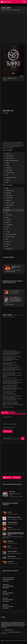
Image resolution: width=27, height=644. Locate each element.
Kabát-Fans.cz (7, 2)
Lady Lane (16, 293)
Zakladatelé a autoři (9, 630)
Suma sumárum (16, 291)
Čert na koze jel (11, 271)
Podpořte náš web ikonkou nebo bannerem (11, 633)
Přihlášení (17, 477)
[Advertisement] (13, 29)
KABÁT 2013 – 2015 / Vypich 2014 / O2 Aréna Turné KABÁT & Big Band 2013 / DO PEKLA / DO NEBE (13, 300)
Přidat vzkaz (12, 413)
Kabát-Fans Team (10, 640)
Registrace (7, 477)
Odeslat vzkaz (8, 431)
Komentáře (5, 412)
